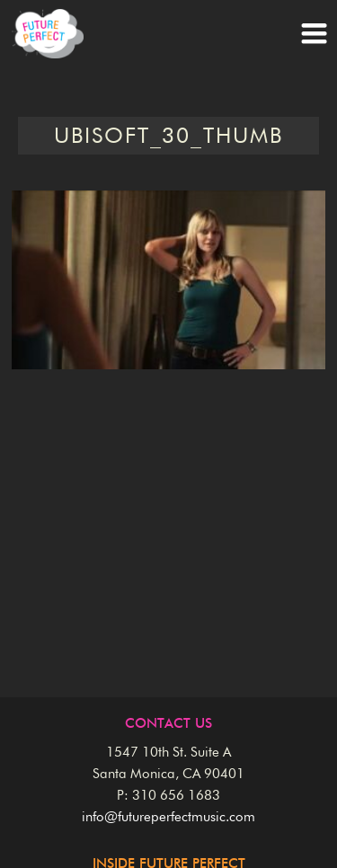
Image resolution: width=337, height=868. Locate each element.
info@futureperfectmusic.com (168, 817)
